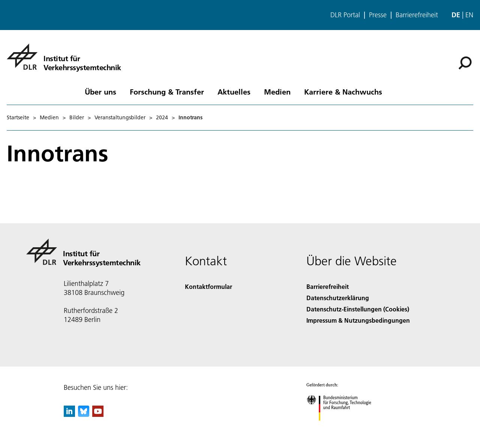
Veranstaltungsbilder (120, 117)
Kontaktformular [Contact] (208, 286)
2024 (162, 117)
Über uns (100, 92)
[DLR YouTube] (98, 414)
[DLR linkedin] (69, 414)
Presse (378, 15)
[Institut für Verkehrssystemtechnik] (64, 57)
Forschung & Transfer (167, 92)
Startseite (18, 117)
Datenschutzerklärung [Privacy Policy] (338, 298)
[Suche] (465, 63)
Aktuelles (234, 92)
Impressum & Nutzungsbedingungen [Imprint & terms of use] (358, 320)
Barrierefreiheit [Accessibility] (328, 286)
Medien (277, 92)
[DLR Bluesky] (84, 414)
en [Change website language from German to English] (469, 15)
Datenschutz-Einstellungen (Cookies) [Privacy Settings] (358, 309)
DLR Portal (345, 15)
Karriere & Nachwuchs (343, 92)
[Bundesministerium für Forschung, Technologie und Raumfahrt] (343, 427)
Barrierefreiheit (417, 15)
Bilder (77, 117)
